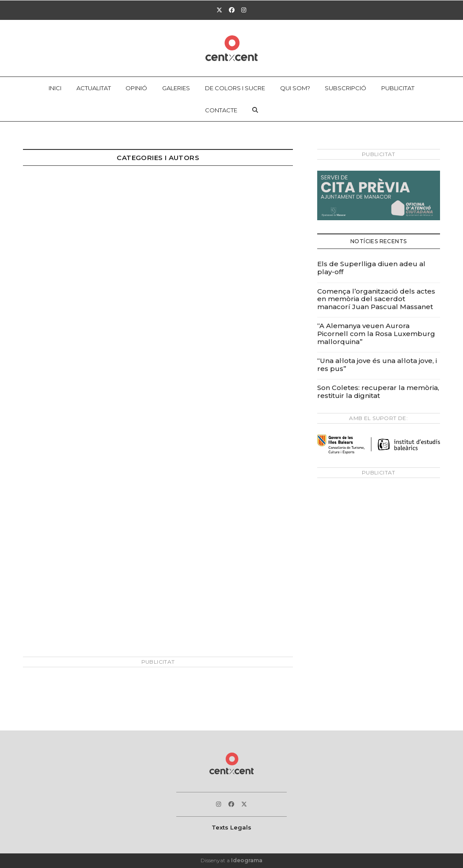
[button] (255, 110)
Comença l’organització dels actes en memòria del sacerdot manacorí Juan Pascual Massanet (376, 299)
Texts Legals (231, 827)
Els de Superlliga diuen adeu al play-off (371, 268)
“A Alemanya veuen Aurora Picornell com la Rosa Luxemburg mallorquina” (376, 333)
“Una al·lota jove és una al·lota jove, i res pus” (377, 365)
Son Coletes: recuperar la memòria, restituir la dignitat (378, 392)
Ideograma (247, 860)
